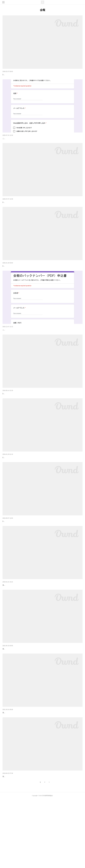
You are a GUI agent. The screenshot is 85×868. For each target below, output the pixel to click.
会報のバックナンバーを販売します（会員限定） (20, 353)
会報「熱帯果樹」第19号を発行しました (17, 422)
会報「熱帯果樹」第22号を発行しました (17, 75)
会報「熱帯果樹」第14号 (11, 770)
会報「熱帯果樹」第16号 (11, 631)
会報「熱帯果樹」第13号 (11, 840)
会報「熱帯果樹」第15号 (11, 701)
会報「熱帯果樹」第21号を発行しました (17, 214)
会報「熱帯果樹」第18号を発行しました (17, 492)
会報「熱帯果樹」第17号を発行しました (17, 562)
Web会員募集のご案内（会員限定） (15, 144)
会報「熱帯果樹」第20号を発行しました (17, 283)
